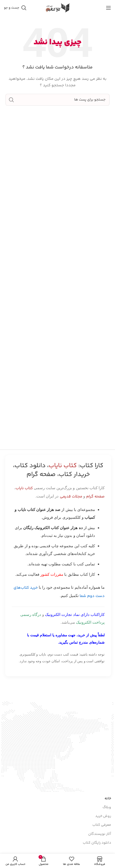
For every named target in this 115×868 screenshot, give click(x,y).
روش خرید (103, 803)
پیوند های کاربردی (97, 844)
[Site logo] (58, 8)
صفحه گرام (95, 497)
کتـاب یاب (104, 852)
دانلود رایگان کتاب (97, 830)
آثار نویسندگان (100, 821)
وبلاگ (107, 794)
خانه (108, 785)
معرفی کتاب (102, 812)
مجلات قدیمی (71, 497)
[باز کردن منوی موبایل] (108, 8)
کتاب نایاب (24, 488)
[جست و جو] (15, 8)
